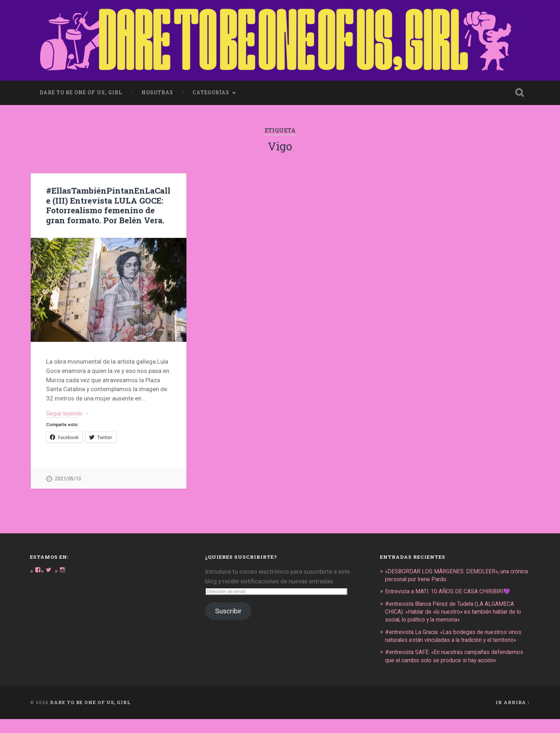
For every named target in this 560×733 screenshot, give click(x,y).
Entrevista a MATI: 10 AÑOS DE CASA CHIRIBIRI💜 (453, 590)
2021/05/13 (68, 477)
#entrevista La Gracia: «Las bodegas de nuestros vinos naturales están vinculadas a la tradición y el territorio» (452, 638)
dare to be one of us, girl (81, 90)
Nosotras (157, 90)
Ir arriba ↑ (513, 716)
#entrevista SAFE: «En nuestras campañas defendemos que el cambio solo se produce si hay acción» (452, 666)
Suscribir (228, 610)
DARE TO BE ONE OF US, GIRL (90, 716)
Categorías (211, 90)
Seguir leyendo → (70, 411)
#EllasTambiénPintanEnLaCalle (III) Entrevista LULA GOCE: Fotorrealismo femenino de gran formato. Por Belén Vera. (107, 202)
